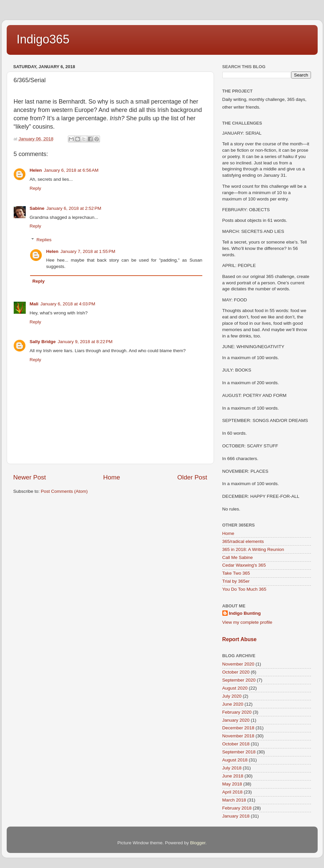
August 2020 (235, 688)
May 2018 (232, 784)
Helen (36, 170)
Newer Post (30, 477)
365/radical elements (243, 541)
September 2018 (239, 752)
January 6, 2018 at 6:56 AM (71, 170)
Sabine (37, 208)
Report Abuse (240, 639)
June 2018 (233, 776)
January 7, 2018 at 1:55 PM (88, 251)
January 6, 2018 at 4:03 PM (68, 304)
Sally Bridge (43, 342)
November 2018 (238, 736)
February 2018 (237, 808)
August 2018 (235, 760)
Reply (36, 188)
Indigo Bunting (245, 613)
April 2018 (233, 792)
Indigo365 (43, 39)
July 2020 (232, 696)
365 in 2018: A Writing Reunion (253, 549)
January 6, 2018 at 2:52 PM (74, 208)
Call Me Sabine (238, 557)
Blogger (198, 843)
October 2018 (236, 744)
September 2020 (239, 680)
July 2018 (232, 768)
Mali (34, 304)
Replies (44, 240)
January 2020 (236, 720)
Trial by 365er (236, 581)
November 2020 (238, 664)
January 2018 (236, 816)
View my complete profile (247, 622)
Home (112, 477)
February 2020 (237, 712)
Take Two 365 (236, 573)
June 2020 (233, 704)
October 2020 (236, 672)
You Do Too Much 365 (244, 589)
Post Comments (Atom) (64, 491)
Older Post (192, 477)
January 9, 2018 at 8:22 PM (85, 342)
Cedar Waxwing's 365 (244, 565)
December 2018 (238, 728)
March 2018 (234, 800)
